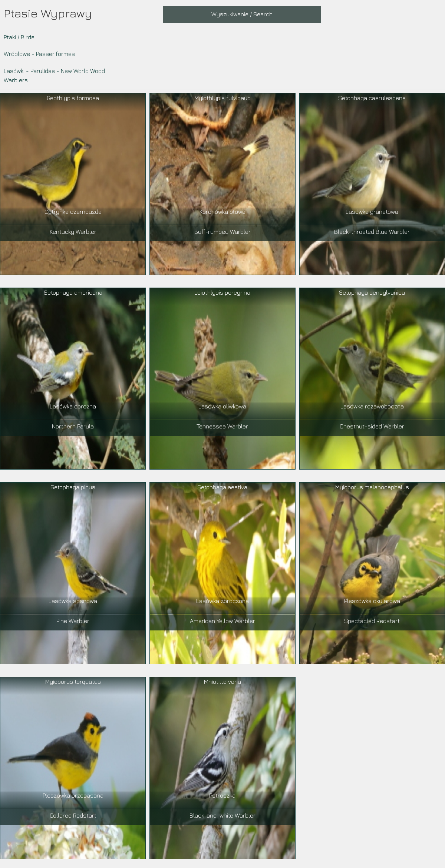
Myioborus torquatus (73, 682)
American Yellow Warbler (222, 621)
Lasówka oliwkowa (222, 406)
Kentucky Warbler (73, 232)
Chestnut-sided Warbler (372, 426)
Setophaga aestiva (222, 487)
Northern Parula (73, 426)
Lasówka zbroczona (222, 601)
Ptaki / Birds (19, 37)
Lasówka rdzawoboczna (372, 406)
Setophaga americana (73, 292)
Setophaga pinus (73, 487)
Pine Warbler (73, 621)
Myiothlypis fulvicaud (222, 98)
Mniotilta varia (222, 682)
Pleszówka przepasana (73, 795)
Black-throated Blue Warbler (372, 232)
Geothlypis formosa (73, 98)
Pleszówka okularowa (372, 601)
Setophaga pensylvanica (372, 292)
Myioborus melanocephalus (372, 487)
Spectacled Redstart (372, 621)
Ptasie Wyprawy (48, 13)
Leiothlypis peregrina (222, 292)
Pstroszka (222, 795)
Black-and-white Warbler (222, 815)
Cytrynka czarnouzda (73, 212)
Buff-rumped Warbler (222, 232)
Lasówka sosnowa (73, 601)
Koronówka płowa (222, 212)
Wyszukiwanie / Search (242, 14)
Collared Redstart (73, 815)
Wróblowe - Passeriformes (39, 54)
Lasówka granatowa (372, 212)
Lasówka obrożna (73, 406)
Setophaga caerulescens (372, 98)
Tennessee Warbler (222, 426)
